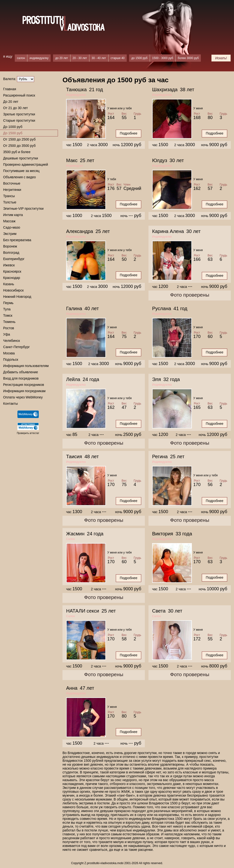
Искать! (221, 58)
